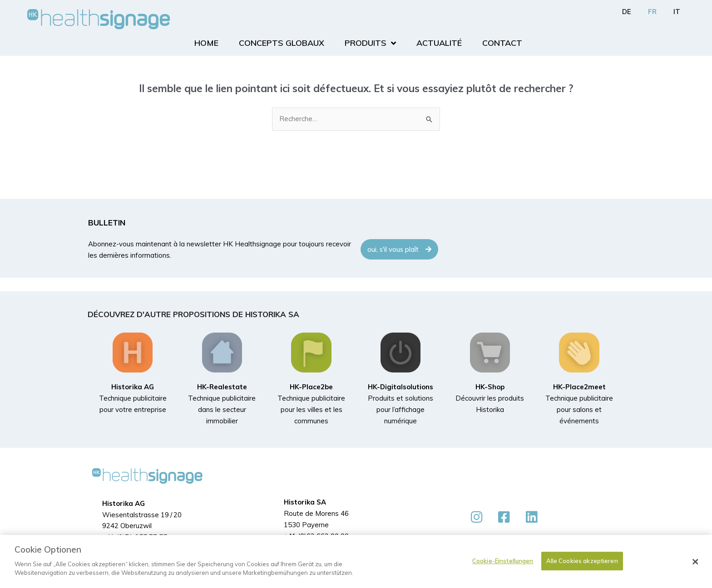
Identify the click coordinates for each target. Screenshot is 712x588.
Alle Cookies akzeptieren (582, 561)
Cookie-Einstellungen (503, 561)
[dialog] (356, 561)
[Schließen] (696, 562)
